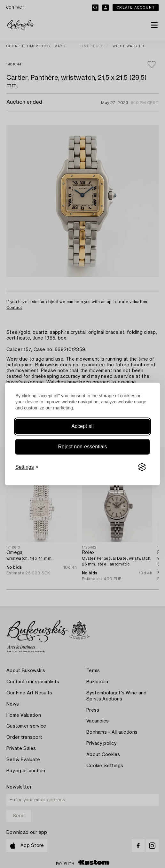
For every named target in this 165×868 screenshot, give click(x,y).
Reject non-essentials (83, 447)
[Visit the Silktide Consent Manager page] (142, 467)
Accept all (82, 426)
